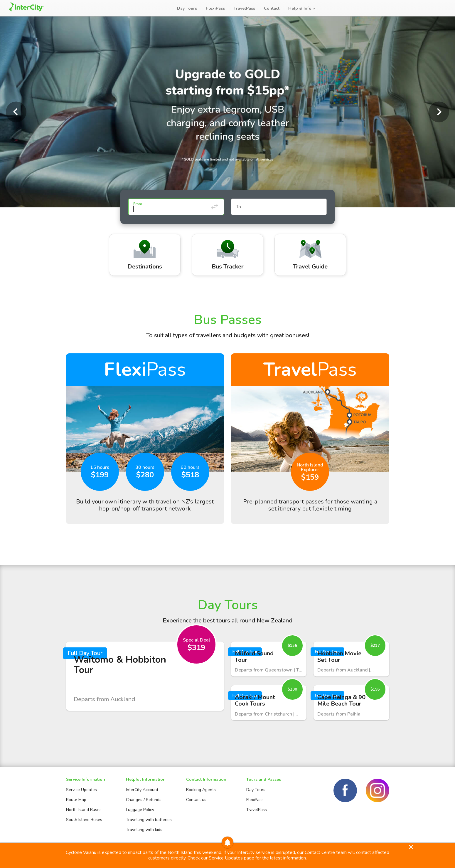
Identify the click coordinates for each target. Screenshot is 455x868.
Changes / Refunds (144, 800)
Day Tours (187, 8)
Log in (439, 9)
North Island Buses (84, 810)
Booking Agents (201, 790)
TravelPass (244, 8)
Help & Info (302, 8)
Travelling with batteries (149, 820)
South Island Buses (84, 820)
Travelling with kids (144, 830)
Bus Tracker (138, 8)
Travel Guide (310, 255)
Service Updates (81, 790)
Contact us (196, 800)
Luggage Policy (140, 810)
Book (71, 8)
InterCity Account (142, 790)
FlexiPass (215, 8)
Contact (272, 8)
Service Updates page (231, 858)
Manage (100, 8)
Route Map (76, 800)
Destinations (145, 255)
